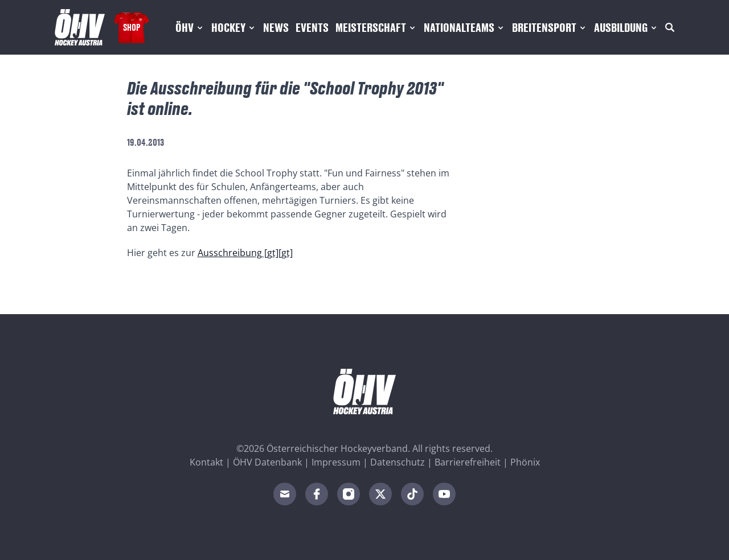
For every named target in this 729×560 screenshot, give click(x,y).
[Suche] (670, 27)
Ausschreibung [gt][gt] (245, 253)
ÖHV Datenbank (267, 462)
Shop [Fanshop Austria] (132, 27)
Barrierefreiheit (468, 462)
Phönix (525, 462)
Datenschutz (398, 462)
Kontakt (206, 462)
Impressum (336, 462)
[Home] (80, 27)
